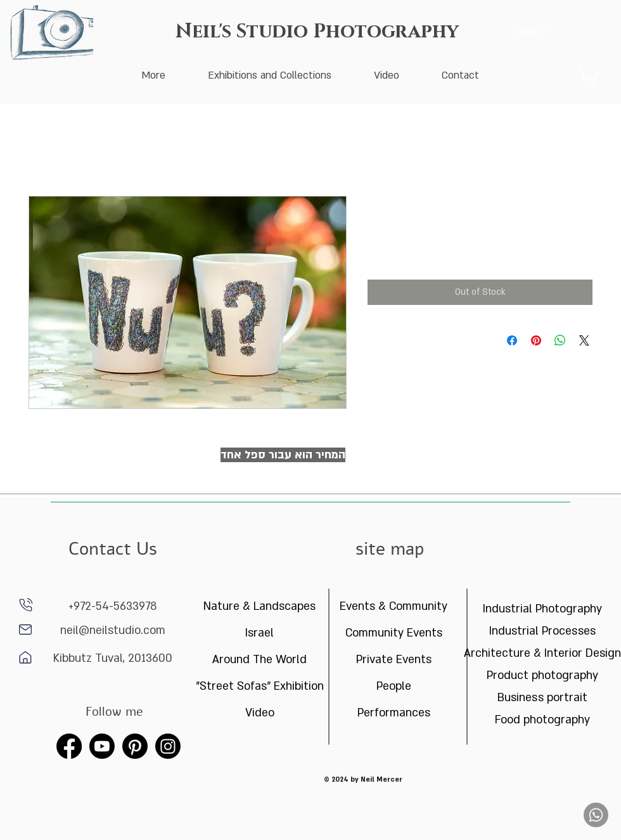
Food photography (542, 720)
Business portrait (542, 698)
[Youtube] (102, 746)
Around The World (259, 660)
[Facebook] (69, 746)
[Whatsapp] (596, 815)
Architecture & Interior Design (542, 653)
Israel (259, 633)
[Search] (531, 32)
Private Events (394, 660)
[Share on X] (584, 340)
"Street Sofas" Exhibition (259, 686)
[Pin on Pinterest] (536, 340)
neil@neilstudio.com (113, 630)
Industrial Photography (542, 609)
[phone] (26, 605)
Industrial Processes (542, 631)
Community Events (394, 633)
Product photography (542, 675)
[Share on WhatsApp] (560, 340)
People (394, 686)
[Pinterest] (135, 746)
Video (260, 713)
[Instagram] (168, 746)
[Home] (25, 630)
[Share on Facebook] (512, 340)
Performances (394, 713)
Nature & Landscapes (259, 606)
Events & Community (394, 606)
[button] (588, 74)
